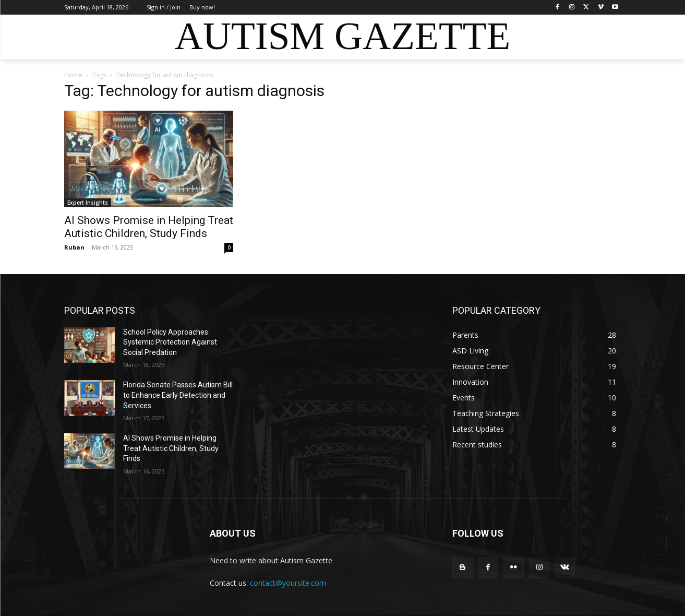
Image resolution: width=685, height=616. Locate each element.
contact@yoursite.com (288, 583)
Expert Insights (88, 203)
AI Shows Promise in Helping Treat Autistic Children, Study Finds (149, 227)
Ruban (74, 247)
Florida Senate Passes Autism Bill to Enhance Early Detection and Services (178, 395)
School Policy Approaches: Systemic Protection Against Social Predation (170, 342)
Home (73, 75)
